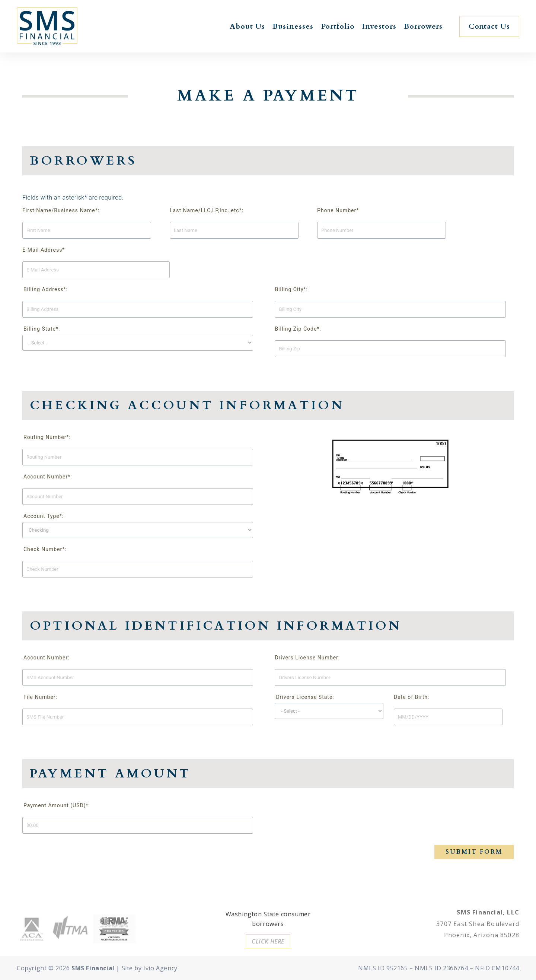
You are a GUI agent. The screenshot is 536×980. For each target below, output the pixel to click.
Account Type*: (44, 516)
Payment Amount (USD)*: (57, 805)
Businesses (293, 26)
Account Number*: (48, 477)
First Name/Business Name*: (61, 210)
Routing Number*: (47, 437)
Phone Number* (338, 210)
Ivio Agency (160, 968)
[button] (489, 26)
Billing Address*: (46, 289)
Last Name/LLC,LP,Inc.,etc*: (207, 210)
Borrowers (423, 26)
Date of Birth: (412, 697)
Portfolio (338, 26)
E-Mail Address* (44, 250)
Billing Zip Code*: (298, 329)
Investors (379, 26)
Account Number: (47, 658)
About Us (247, 26)
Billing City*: (291, 289)
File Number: (40, 697)
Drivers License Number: (307, 658)
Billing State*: (42, 329)
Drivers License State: (305, 697)
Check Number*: (45, 549)
